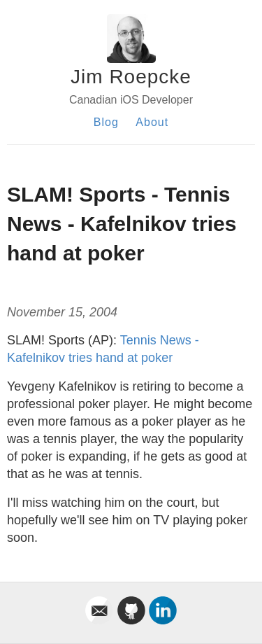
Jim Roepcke (131, 77)
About (152, 122)
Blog (106, 122)
